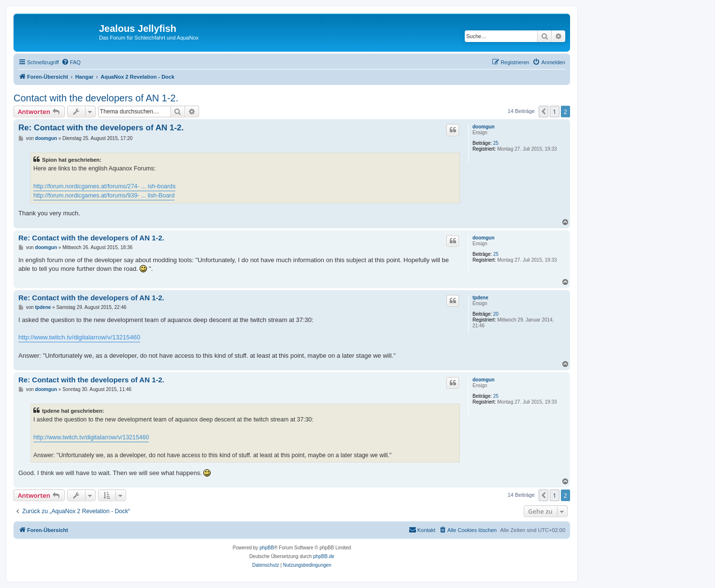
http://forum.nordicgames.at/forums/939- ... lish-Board (104, 196)
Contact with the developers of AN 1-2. (96, 98)
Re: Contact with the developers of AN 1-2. (101, 128)
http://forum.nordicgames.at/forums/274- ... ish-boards (104, 186)
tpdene (480, 298)
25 (496, 143)
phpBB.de (324, 556)
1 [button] (554, 112)
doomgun (484, 127)
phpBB (267, 548)
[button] (543, 112)
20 (496, 314)
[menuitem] (71, 62)
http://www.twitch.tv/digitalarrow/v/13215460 (79, 337)
